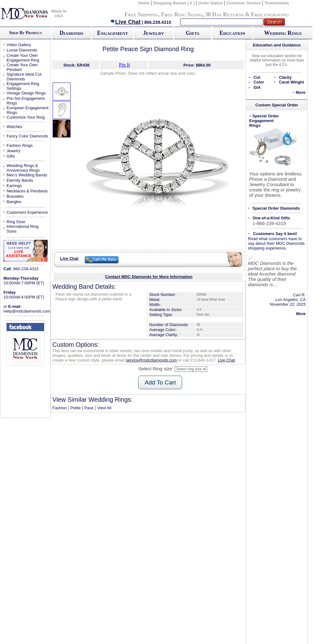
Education (232, 33)
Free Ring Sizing (182, 14)
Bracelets (15, 196)
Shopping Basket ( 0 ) (174, 3)
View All (104, 408)
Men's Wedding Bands (27, 175)
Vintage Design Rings (26, 93)
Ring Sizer (16, 222)
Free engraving (270, 14)
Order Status (210, 3)
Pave (89, 408)
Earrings (14, 186)
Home (144, 3)
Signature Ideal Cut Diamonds (24, 77)
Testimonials (277, 3)
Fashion (60, 408)
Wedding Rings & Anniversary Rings (23, 168)
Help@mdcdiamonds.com (27, 311)
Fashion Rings (20, 145)
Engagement (113, 33)
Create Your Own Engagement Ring (23, 58)
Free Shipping (141, 14)
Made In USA (59, 13)
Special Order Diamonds (276, 208)
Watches (14, 127)
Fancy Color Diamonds (27, 136)
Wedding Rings (283, 33)
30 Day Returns (224, 14)
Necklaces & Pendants (27, 191)
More (300, 92)
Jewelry (154, 33)
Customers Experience (27, 212)
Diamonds (71, 33)
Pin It (124, 65)
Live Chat (125, 22)
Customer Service (244, 3)
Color (259, 82)
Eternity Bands (20, 180)
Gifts (193, 33)
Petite (75, 408)
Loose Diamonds (22, 50)
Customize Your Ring (26, 117)
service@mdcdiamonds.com (151, 360)
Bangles (14, 202)
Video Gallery (19, 45)
